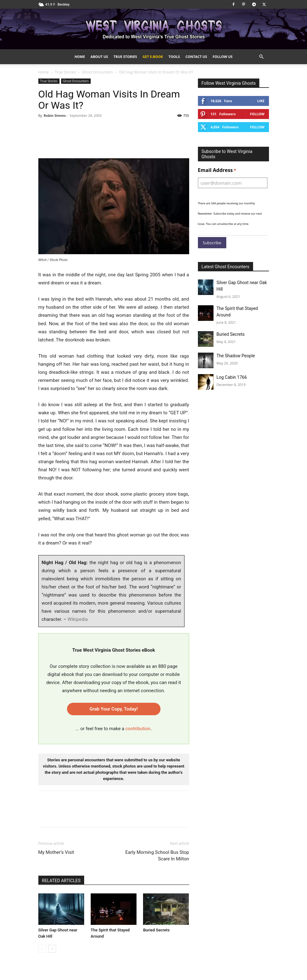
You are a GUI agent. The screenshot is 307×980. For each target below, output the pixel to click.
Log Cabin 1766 (232, 377)
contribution (138, 729)
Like (261, 101)
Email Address (217, 170)
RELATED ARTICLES (61, 881)
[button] (261, 57)
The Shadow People (236, 356)
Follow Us (223, 57)
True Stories (125, 57)
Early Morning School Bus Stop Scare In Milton (157, 856)
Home (80, 57)
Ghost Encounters (97, 72)
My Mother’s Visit (56, 852)
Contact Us (196, 57)
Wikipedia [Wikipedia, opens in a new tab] (78, 619)
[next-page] (52, 949)
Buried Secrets (156, 930)
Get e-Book (153, 57)
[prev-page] (42, 949)
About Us (99, 57)
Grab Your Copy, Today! (114, 709)
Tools (174, 57)
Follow (257, 114)
